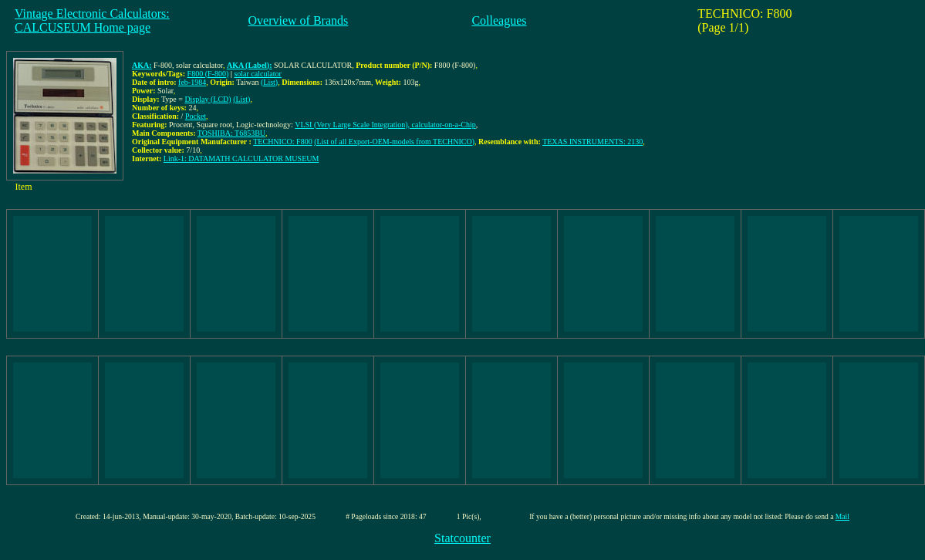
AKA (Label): (250, 65)
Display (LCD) (208, 99)
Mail (842, 516)
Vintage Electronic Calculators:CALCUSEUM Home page (92, 20)
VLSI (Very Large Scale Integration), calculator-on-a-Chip (385, 125)
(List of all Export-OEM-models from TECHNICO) (394, 142)
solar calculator (257, 74)
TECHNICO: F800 (282, 142)
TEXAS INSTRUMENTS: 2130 (592, 142)
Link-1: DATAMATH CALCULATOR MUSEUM (241, 159)
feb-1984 (192, 82)
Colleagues (499, 20)
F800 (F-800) (208, 74)
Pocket (196, 116)
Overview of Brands (299, 20)
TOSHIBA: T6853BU (231, 133)
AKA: (142, 65)
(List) (269, 82)
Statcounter (462, 538)
